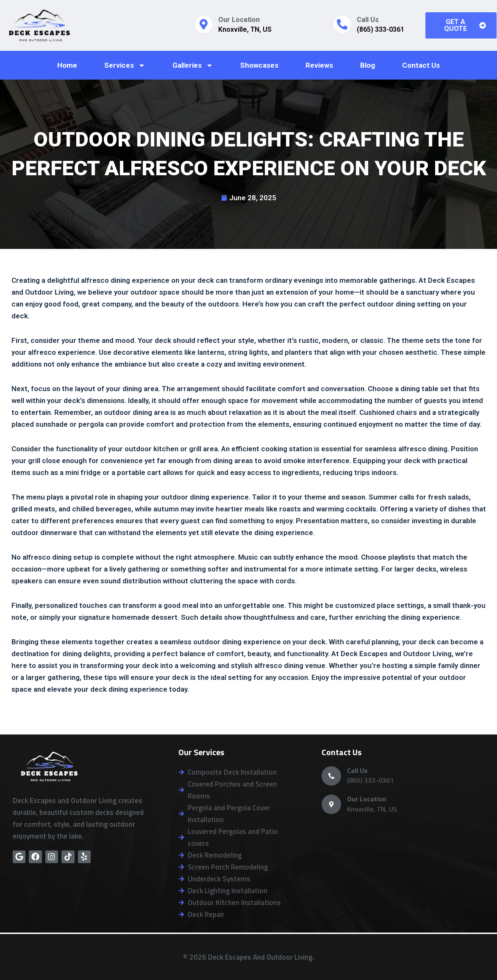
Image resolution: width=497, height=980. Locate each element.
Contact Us (421, 65)
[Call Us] (342, 24)
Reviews (319, 65)
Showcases (259, 65)
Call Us (368, 20)
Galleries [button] (193, 65)
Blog (368, 65)
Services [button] (125, 65)
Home (67, 65)
